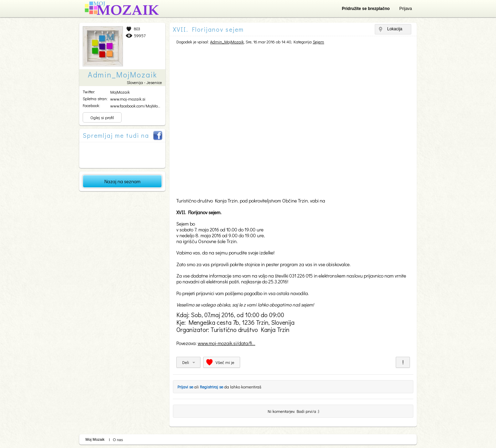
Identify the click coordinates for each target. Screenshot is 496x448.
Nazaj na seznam (122, 181)
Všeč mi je (225, 362)
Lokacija (395, 29)
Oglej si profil (102, 117)
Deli (186, 362)
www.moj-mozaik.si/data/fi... (226, 343)
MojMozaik (120, 92)
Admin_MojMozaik (227, 42)
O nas (118, 440)
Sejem (318, 42)
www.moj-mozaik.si (128, 99)
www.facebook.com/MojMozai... (138, 106)
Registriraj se (211, 387)
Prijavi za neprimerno (403, 362)
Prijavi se (185, 387)
